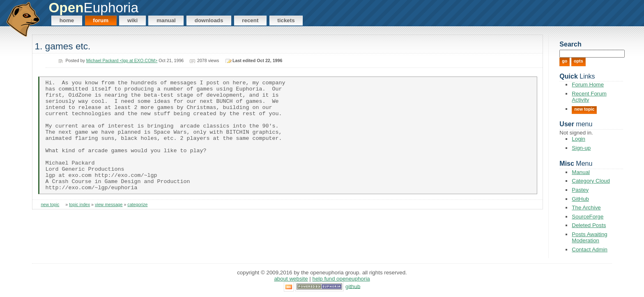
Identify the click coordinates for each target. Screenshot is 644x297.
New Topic (584, 109)
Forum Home (588, 85)
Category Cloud (591, 181)
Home (67, 20)
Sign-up (581, 148)
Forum (101, 20)
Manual (166, 20)
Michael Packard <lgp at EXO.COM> (122, 60)
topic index (79, 227)
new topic (50, 227)
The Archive (586, 208)
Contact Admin (590, 249)
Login (578, 139)
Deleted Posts (589, 225)
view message (109, 227)
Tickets (286, 20)
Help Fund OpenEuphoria (341, 279)
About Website (291, 279)
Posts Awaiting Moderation (589, 237)
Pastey (580, 190)
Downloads (209, 20)
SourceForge (588, 217)
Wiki (132, 20)
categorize (137, 227)
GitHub (580, 199)
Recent (250, 20)
